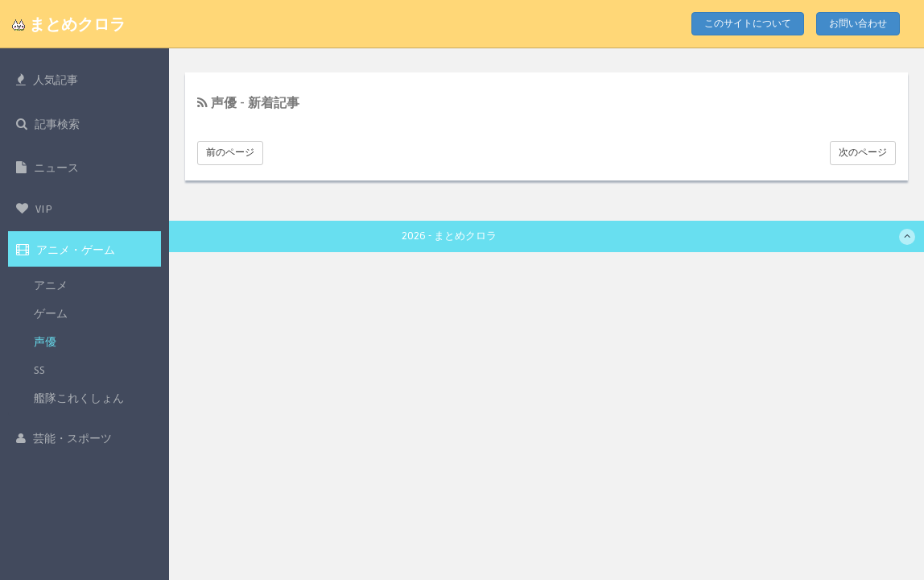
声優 (45, 342)
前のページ (230, 153)
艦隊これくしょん (79, 398)
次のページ (863, 153)
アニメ (51, 286)
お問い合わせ (858, 24)
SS (39, 370)
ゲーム (51, 314)
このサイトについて (748, 24)
